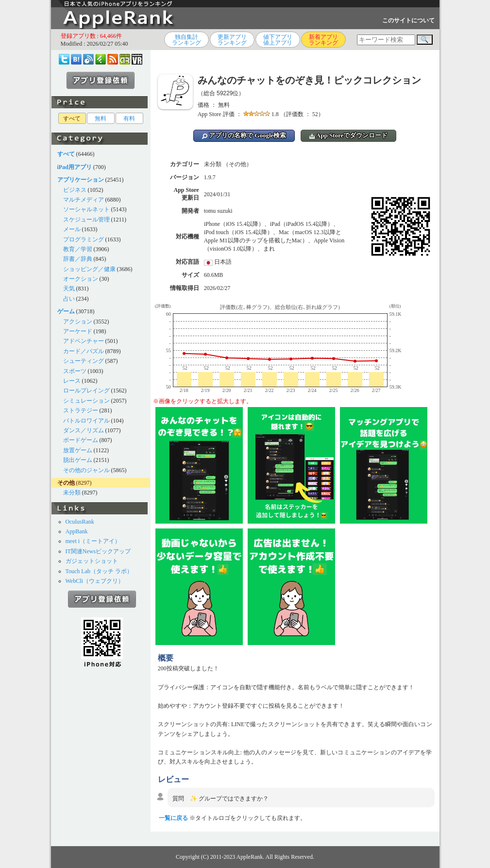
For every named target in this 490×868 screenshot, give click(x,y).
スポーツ (75, 371)
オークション (81, 279)
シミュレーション (86, 401)
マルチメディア (84, 200)
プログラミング (84, 239)
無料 (101, 119)
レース (72, 381)
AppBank (77, 531)
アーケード (78, 331)
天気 (69, 289)
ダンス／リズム (84, 430)
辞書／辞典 (78, 259)
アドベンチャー (84, 341)
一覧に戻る (173, 818)
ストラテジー (81, 410)
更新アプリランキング (232, 40)
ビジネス (75, 190)
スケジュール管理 (86, 220)
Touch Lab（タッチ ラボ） (99, 571)
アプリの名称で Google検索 (244, 135)
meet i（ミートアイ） (93, 541)
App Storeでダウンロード (348, 135)
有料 (129, 119)
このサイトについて (408, 20)
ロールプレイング (86, 391)
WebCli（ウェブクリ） (95, 581)
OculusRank (80, 522)
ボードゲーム (81, 440)
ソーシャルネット (86, 209)
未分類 (72, 493)
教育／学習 (78, 249)
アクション (78, 322)
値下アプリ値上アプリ (278, 40)
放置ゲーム (78, 450)
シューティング (84, 361)
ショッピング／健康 (89, 269)
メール (72, 229)
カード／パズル (84, 351)
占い (69, 299)
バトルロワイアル (86, 421)
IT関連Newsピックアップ (98, 551)
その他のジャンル (86, 470)
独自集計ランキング (186, 40)
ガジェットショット (92, 561)
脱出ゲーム (78, 460)
